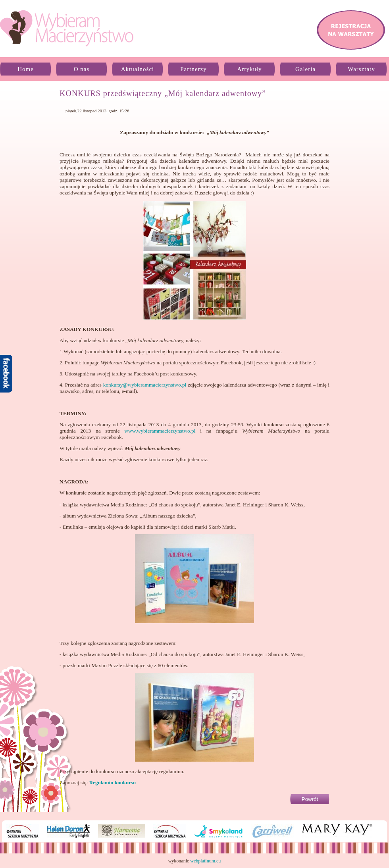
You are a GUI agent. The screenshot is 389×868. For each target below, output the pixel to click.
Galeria (305, 69)
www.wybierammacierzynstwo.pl (160, 431)
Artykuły (249, 69)
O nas (82, 69)
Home (26, 69)
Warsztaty (361, 69)
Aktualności (138, 69)
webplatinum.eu (205, 861)
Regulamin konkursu (113, 782)
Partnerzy (193, 69)
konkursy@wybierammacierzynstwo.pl (145, 385)
